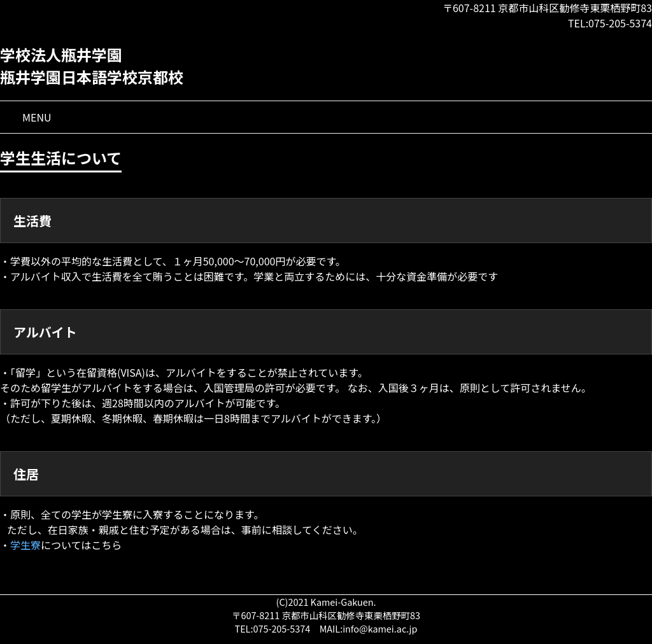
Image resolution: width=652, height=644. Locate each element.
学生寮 (25, 545)
